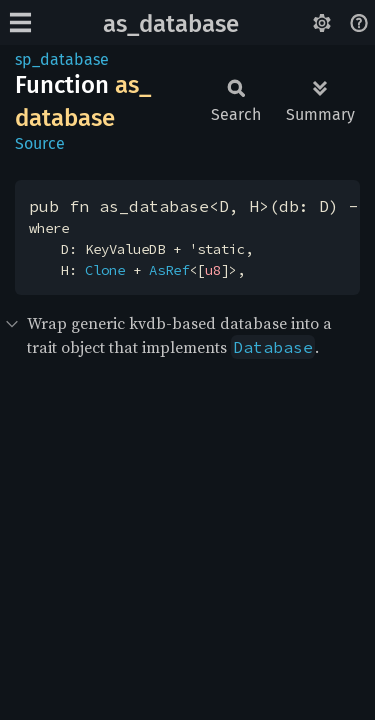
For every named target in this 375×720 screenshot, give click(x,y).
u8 (213, 270)
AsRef (169, 270)
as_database (171, 24)
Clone (105, 270)
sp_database (62, 59)
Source (40, 143)
